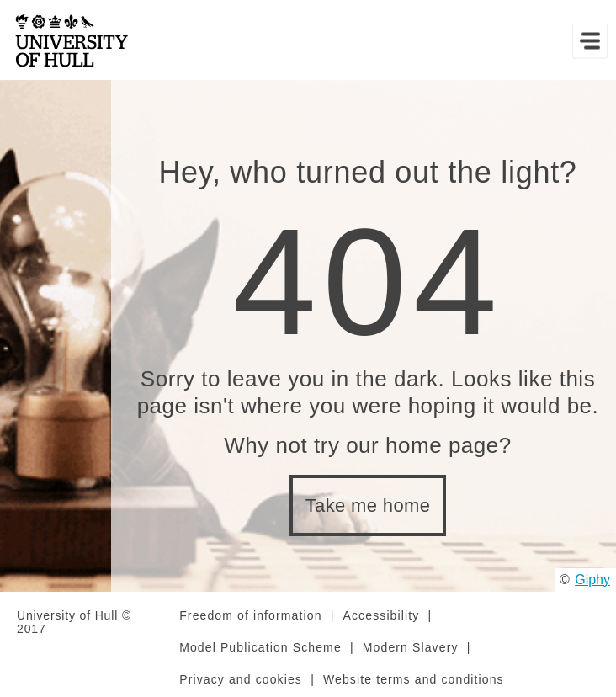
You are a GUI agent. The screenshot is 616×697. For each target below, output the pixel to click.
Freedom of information (250, 615)
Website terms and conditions (414, 679)
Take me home (368, 505)
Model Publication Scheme (260, 647)
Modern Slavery (411, 647)
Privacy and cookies (241, 679)
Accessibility (382, 615)
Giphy (592, 580)
